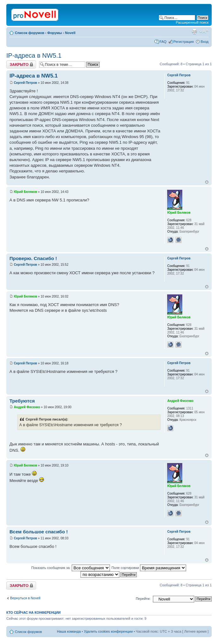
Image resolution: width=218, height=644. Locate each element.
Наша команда (69, 631)
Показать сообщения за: (71, 568)
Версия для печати (194, 32)
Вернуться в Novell (25, 598)
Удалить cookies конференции (109, 631)
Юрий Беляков (26, 192)
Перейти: (143, 599)
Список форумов (30, 33)
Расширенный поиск (192, 22)
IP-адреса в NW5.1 (34, 55)
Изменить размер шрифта (204, 32)
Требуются (22, 401)
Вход (205, 42)
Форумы (55, 33)
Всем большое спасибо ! (39, 532)
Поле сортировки (149, 568)
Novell (70, 33)
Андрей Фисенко (27, 407)
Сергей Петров (25, 83)
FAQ (163, 42)
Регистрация (184, 42)
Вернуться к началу (207, 182)
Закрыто (21, 64)
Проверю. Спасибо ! (33, 258)
